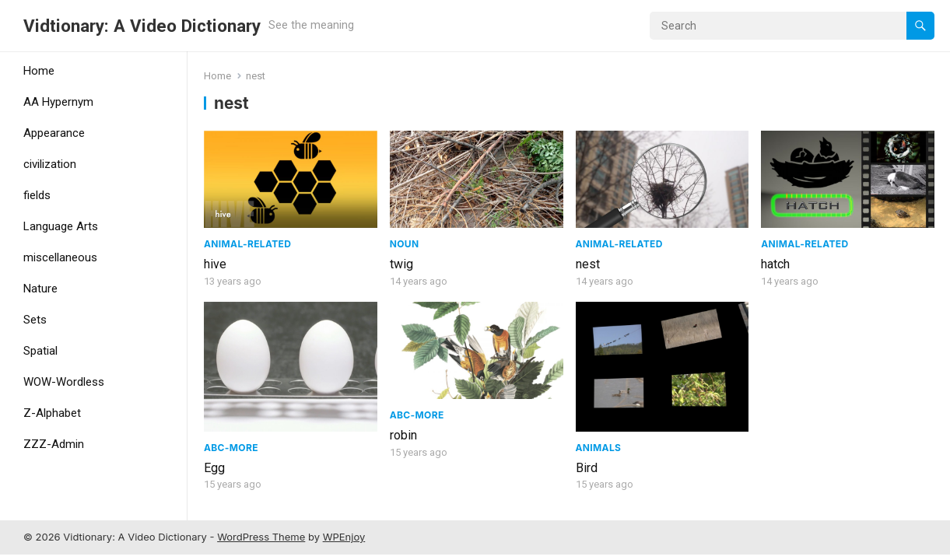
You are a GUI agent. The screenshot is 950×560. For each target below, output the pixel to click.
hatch (775, 264)
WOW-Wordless (64, 382)
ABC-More (231, 448)
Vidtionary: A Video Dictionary (142, 26)
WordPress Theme (261, 537)
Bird (587, 468)
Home (39, 71)
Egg (214, 468)
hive (215, 264)
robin (403, 435)
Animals (599, 448)
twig (401, 264)
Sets (35, 320)
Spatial (40, 351)
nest (588, 264)
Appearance (54, 133)
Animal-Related (247, 244)
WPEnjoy (344, 537)
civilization (50, 164)
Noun (405, 244)
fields (37, 195)
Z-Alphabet (52, 413)
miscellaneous (60, 257)
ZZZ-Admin (54, 444)
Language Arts (61, 226)
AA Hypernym (58, 102)
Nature (40, 289)
